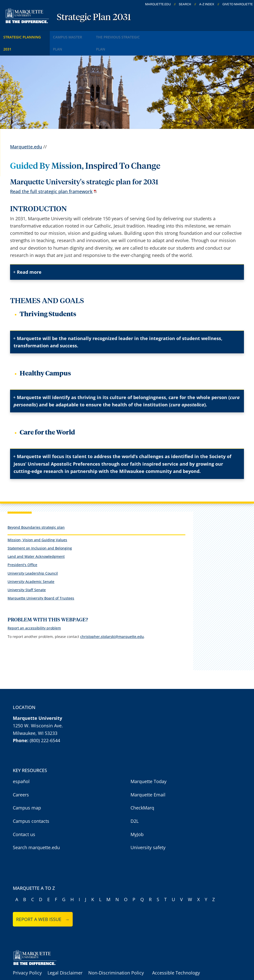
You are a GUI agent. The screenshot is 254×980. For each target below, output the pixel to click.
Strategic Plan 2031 (94, 18)
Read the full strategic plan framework (51, 175)
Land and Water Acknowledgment (36, 540)
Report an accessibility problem (34, 612)
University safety (148, 831)
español (21, 765)
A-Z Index (207, 4)
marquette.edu (158, 4)
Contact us (24, 818)
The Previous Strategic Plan (137, 35)
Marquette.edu (26, 130)
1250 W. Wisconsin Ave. (38, 709)
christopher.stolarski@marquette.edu (112, 620)
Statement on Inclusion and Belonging (40, 532)
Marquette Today (149, 765)
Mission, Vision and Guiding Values (37, 523)
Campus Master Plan (81, 35)
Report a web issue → (43, 903)
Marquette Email (148, 778)
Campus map (27, 791)
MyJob (137, 818)
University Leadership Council (33, 557)
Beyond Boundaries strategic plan (36, 511)
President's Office (22, 548)
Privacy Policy (27, 956)
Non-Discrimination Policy (116, 956)
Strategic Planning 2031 (28, 35)
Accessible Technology (176, 956)
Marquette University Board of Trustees (41, 582)
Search (185, 4)
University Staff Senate (27, 573)
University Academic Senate (31, 565)
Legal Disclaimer (65, 956)
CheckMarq (142, 791)
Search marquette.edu (36, 831)
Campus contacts (31, 804)
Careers (21, 778)
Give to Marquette (238, 4)
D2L (135, 804)
